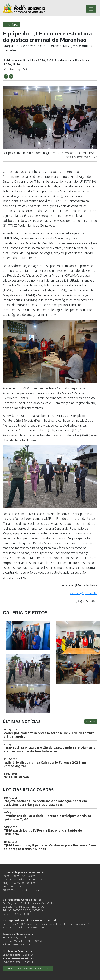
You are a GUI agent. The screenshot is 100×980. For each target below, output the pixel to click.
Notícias (12, 25)
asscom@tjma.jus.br (84, 593)
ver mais (91, 721)
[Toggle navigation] (91, 9)
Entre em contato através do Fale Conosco (28, 968)
